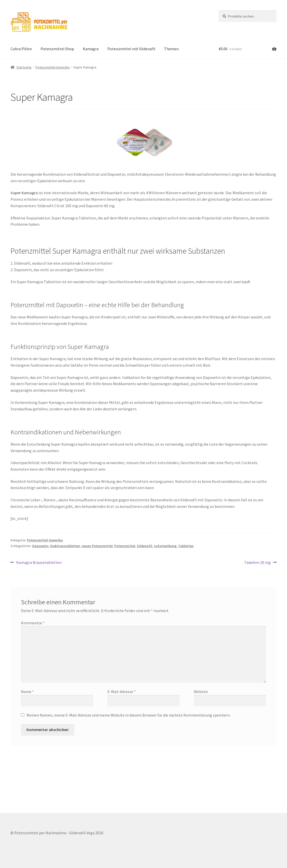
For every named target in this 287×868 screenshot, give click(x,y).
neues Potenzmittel (97, 546)
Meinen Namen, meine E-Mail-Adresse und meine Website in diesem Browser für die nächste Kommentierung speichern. (128, 715)
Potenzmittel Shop (57, 49)
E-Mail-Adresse (121, 692)
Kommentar (33, 623)
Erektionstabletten (65, 546)
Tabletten (186, 546)
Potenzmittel (125, 546)
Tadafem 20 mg (257, 563)
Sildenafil (145, 546)
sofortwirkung (165, 546)
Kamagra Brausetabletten (39, 563)
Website (201, 692)
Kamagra (91, 49)
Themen (171, 49)
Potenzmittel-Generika (53, 67)
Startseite (24, 67)
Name (27, 692)
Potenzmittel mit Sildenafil (131, 49)
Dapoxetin (40, 546)
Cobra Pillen (21, 49)
